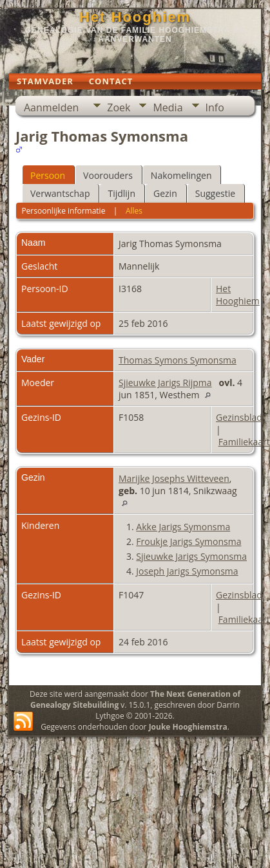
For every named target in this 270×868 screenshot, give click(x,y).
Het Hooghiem (135, 17)
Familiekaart (244, 442)
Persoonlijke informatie (63, 211)
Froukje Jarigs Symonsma (188, 541)
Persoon (48, 175)
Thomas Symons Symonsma (178, 360)
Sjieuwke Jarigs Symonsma (191, 556)
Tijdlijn (121, 193)
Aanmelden (51, 107)
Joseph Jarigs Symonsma (187, 571)
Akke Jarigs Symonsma (183, 527)
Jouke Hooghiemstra (188, 727)
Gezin (165, 193)
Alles (134, 211)
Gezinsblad (239, 417)
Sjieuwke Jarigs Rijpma (165, 383)
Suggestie (215, 193)
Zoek (119, 107)
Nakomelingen (181, 175)
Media (168, 107)
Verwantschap (60, 193)
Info (215, 107)
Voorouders (108, 175)
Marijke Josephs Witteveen (174, 478)
